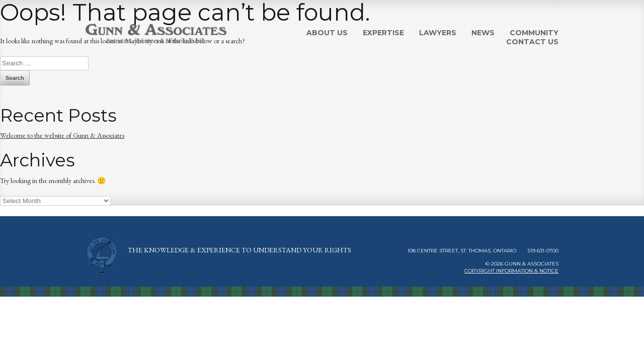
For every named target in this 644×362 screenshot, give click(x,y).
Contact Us (532, 42)
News (483, 33)
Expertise (383, 33)
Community (534, 33)
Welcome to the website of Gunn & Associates (62, 135)
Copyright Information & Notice (511, 271)
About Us (327, 33)
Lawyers (438, 33)
